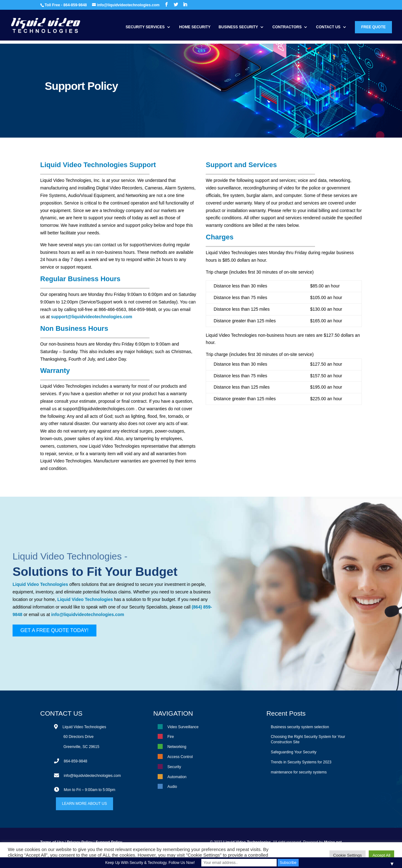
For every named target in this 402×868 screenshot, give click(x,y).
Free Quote (373, 27)
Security (174, 767)
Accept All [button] (381, 855)
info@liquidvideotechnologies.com (88, 614)
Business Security (238, 27)
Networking (177, 747)
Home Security (195, 27)
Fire (171, 737)
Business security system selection (300, 727)
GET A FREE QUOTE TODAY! (54, 630)
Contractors (287, 27)
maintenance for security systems (299, 772)
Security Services (145, 27)
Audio (172, 787)
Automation (177, 777)
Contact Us (328, 27)
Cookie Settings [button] (348, 855)
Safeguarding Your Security (293, 752)
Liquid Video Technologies (67, 556)
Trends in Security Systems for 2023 (301, 762)
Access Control (180, 757)
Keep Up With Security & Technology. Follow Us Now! (150, 863)
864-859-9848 (76, 761)
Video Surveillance (183, 727)
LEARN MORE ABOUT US (84, 804)
